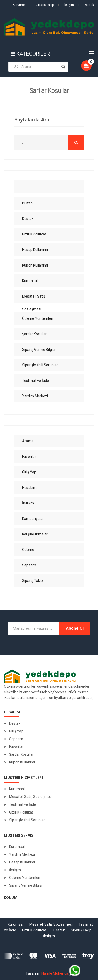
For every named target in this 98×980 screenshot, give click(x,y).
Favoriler (16, 747)
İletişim (66, 5)
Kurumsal (20, 5)
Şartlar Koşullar (21, 754)
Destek (86, 5)
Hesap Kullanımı (22, 862)
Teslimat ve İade (23, 804)
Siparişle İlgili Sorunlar (27, 820)
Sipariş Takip (42, 5)
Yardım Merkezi (22, 854)
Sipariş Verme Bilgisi (26, 885)
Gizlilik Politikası (22, 812)
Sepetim (16, 739)
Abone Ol (75, 628)
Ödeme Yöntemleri (25, 878)
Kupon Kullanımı (22, 762)
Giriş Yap (16, 731)
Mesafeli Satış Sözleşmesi (31, 797)
